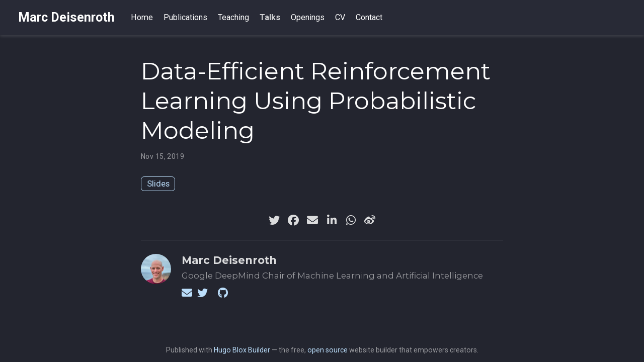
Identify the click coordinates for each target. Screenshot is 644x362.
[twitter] (274, 220)
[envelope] (312, 220)
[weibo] (370, 220)
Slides (158, 184)
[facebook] (293, 220)
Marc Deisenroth (66, 17)
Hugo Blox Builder (242, 350)
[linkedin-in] (332, 220)
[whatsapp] (351, 220)
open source (328, 350)
